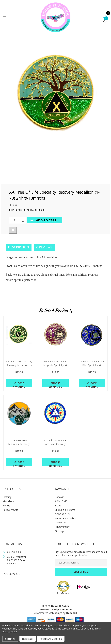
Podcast (59, 497)
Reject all (28, 639)
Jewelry (6, 506)
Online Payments (63, 593)
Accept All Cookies (51, 639)
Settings (10, 639)
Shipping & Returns (65, 510)
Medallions (8, 501)
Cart (106, 19)
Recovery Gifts (10, 510)
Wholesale (60, 523)
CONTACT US (62, 514)
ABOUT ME (61, 501)
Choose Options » (19, 384)
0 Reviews (44, 247)
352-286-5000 (14, 552)
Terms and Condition (66, 518)
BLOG (58, 506)
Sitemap (59, 531)
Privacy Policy (62, 527)
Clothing (7, 497)
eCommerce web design (48, 613)
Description (19, 247)
